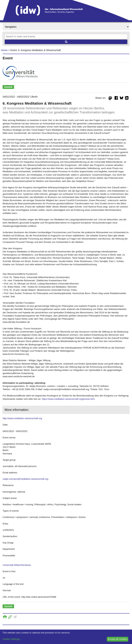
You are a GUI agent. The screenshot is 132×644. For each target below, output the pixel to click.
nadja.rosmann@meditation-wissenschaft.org (25, 479)
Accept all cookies (117, 639)
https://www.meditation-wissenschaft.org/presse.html (68, 399)
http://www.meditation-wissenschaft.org (22, 418)
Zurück (8, 87)
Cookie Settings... (12, 639)
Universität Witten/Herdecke (17, 565)
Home (4, 50)
